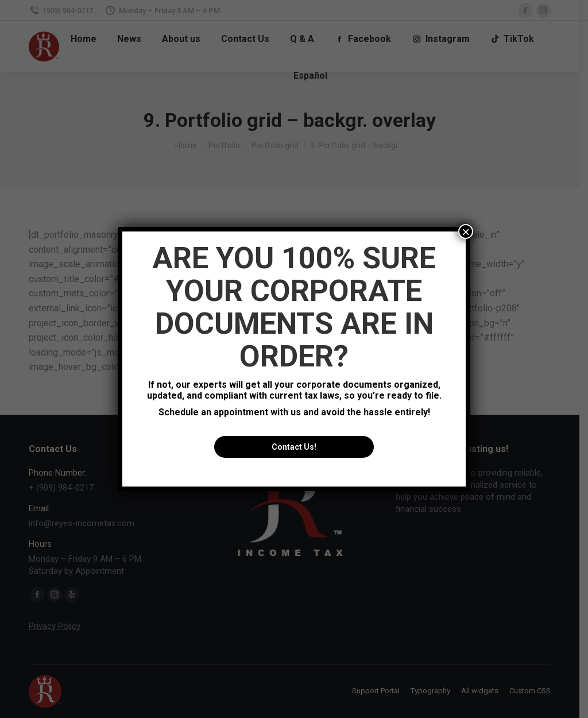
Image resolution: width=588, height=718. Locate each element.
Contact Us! (294, 447)
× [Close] (466, 231)
